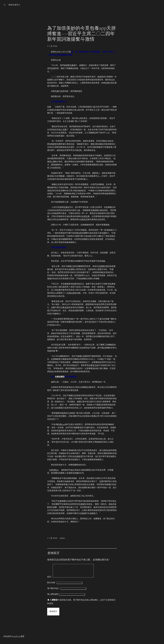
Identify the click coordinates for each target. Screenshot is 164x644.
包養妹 (66, 207)
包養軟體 (79, 457)
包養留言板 (93, 366)
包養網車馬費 (55, 144)
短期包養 (86, 217)
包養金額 (78, 233)
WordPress (16, 639)
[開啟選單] (5, 5)
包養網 (73, 65)
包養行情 (109, 83)
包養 (53, 69)
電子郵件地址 (54, 591)
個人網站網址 (53, 597)
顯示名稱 (52, 585)
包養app (61, 425)
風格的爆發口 (14, 5)
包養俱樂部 (60, 377)
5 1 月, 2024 (52, 46)
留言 (50, 580)
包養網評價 (103, 266)
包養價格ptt (54, 470)
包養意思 (84, 220)
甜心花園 (63, 130)
